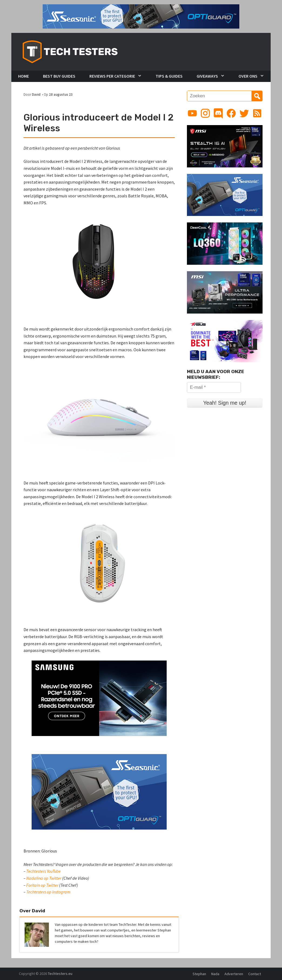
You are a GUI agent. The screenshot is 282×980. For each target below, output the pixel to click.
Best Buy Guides (59, 76)
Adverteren (234, 974)
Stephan (199, 974)
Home (23, 76)
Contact (255, 974)
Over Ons (248, 76)
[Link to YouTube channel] (192, 113)
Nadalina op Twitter (44, 878)
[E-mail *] (214, 387)
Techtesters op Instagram (48, 892)
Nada (215, 974)
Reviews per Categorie (112, 76)
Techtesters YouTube (43, 871)
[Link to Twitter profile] (244, 113)
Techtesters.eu (60, 974)
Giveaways (207, 76)
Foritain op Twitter (42, 885)
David (36, 94)
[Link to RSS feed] (257, 113)
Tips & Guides (169, 76)
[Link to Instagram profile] (205, 113)
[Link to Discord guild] (218, 113)
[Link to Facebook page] (231, 113)
